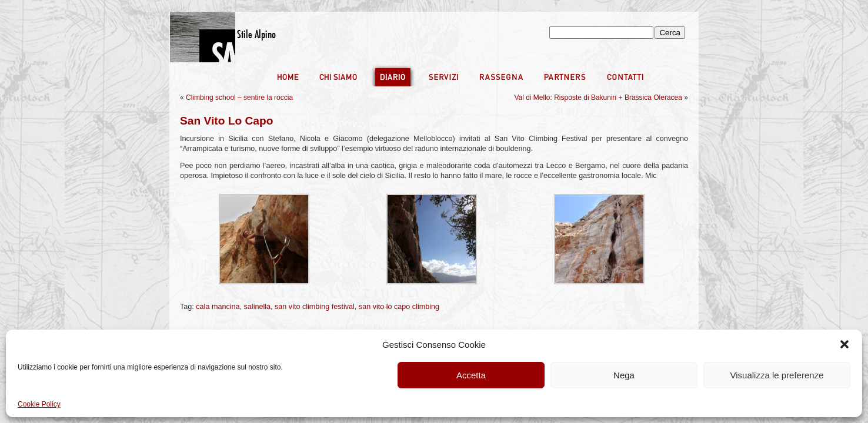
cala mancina (218, 307)
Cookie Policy (39, 404)
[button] (844, 344)
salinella (258, 307)
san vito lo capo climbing (399, 307)
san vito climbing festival (315, 307)
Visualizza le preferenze (777, 375)
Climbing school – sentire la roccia (239, 98)
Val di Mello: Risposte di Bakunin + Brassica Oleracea (598, 98)
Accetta (471, 375)
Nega (624, 375)
